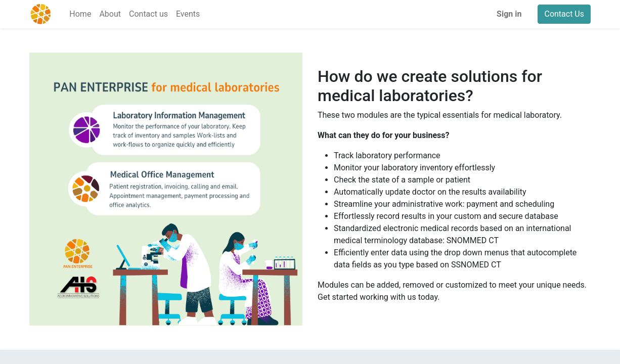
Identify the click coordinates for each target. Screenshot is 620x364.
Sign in (509, 14)
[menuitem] (80, 14)
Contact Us (564, 14)
